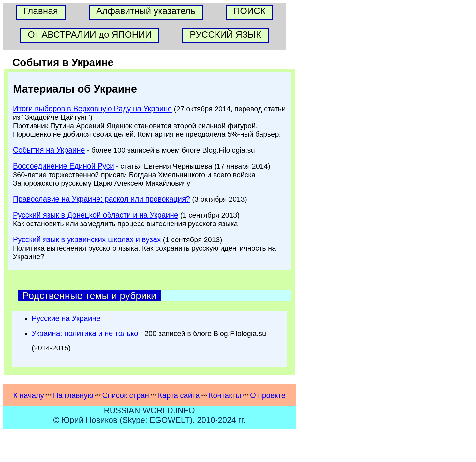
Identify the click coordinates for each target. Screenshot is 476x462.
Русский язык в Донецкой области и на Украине (96, 215)
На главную (73, 395)
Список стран (126, 395)
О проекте (268, 395)
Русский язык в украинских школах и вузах (87, 239)
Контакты (225, 395)
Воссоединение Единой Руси (64, 166)
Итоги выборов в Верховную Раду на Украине (93, 109)
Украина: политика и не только (85, 333)
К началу (28, 395)
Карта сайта (179, 395)
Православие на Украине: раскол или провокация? (102, 199)
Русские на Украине (66, 318)
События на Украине (49, 150)
